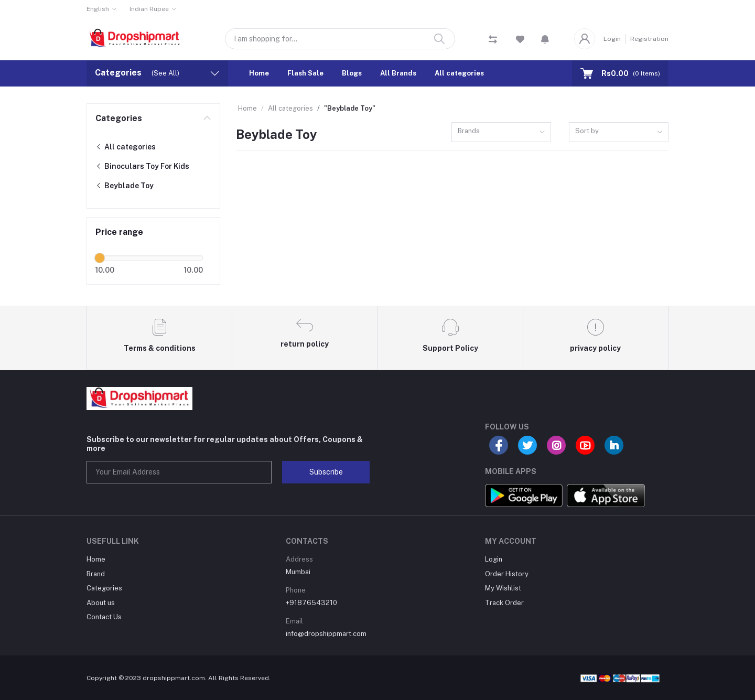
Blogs (352, 73)
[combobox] (501, 132)
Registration (649, 39)
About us (101, 603)
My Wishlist (503, 588)
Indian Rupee (149, 9)
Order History (507, 574)
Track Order (504, 603)
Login (612, 39)
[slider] (100, 258)
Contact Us (104, 617)
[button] (545, 39)
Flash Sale (305, 73)
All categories (459, 73)
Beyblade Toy (125, 186)
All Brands (398, 73)
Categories (119, 118)
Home (259, 73)
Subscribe (326, 472)
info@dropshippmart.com (326, 634)
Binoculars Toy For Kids (142, 166)
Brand (96, 574)
